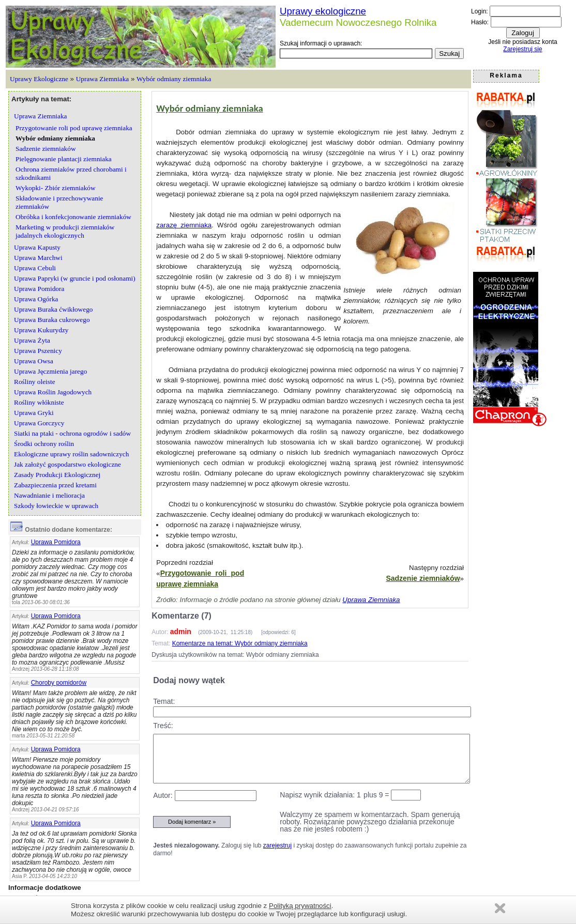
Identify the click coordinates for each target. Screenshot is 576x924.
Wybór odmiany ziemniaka (174, 79)
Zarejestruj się (522, 49)
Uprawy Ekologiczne (39, 79)
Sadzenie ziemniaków (423, 578)
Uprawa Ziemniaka (103, 79)
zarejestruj (277, 845)
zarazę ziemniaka (184, 225)
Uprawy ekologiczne (323, 11)
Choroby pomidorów (59, 683)
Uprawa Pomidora (56, 542)
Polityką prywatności (300, 906)
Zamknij (500, 908)
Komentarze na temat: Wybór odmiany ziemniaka (240, 643)
